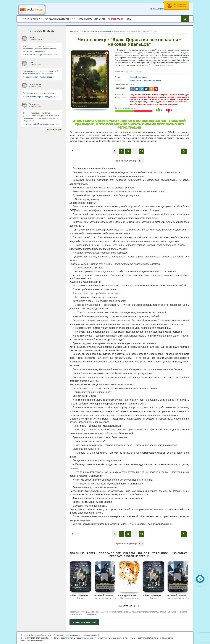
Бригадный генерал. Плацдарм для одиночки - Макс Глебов (42, 97)
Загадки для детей (91, 635)
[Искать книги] (185, 19)
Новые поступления (92, 19)
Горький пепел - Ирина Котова (38, 77)
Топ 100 (116, 19)
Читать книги (161, 50)
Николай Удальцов (138, 77)
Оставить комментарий (84, 622)
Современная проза (176, 50)
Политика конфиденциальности (67, 635)
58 (142, 151)
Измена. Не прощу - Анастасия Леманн (42, 55)
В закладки (157, 9)
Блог (130, 19)
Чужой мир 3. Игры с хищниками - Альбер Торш (42, 124)
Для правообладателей (41, 635)
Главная (25, 635)
